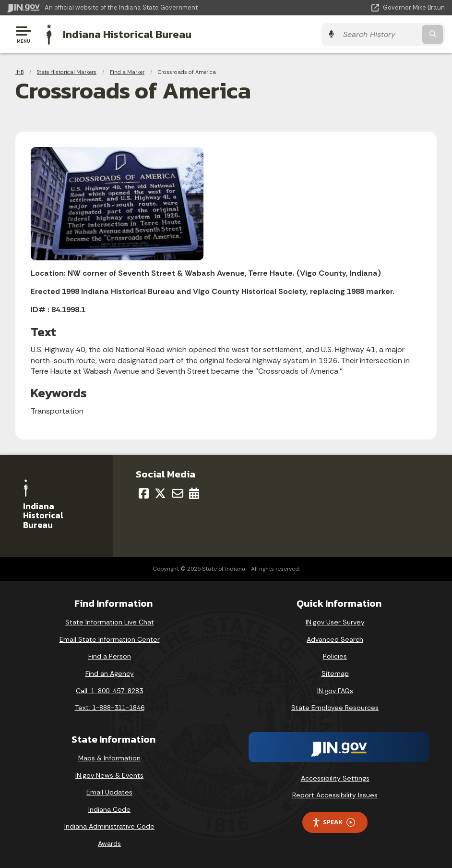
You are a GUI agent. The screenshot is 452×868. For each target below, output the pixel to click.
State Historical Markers (67, 72)
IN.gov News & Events (109, 775)
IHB (19, 72)
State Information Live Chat (110, 622)
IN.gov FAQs (335, 691)
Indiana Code (109, 809)
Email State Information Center (110, 639)
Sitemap (335, 673)
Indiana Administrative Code (109, 826)
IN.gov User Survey (335, 622)
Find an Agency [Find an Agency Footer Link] (110, 673)
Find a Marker (127, 72)
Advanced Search (335, 639)
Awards (109, 844)
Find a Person (110, 656)
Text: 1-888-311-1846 (110, 708)
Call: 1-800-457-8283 (109, 691)
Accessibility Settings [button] (335, 778)
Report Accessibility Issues (335, 795)
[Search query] (379, 34)
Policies (335, 656)
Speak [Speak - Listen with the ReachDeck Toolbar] (333, 822)
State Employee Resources (335, 708)
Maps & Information (109, 758)
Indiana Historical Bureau (127, 34)
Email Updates (109, 792)
